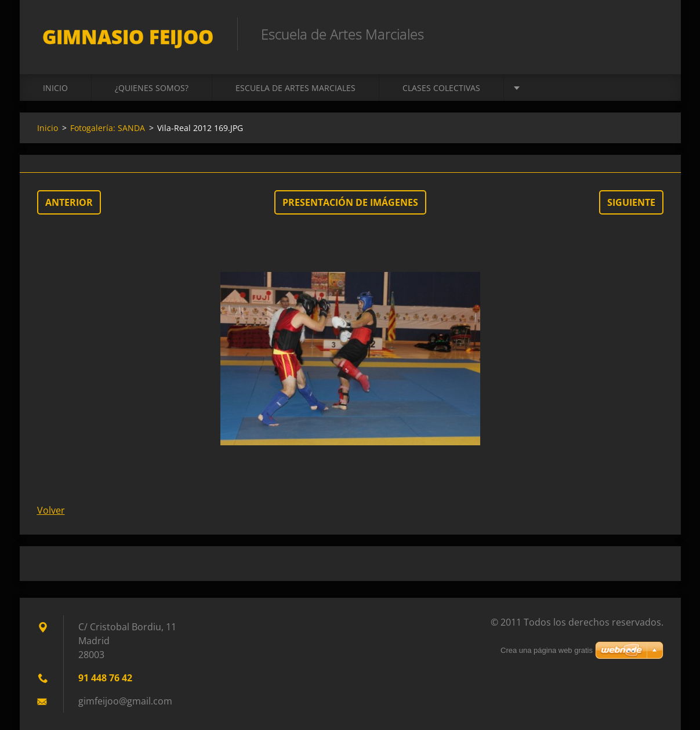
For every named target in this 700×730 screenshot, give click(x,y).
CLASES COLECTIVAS (441, 88)
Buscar (651, 34)
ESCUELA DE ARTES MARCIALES (295, 88)
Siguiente (631, 202)
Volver (51, 510)
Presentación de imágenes (350, 202)
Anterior (69, 202)
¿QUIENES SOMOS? (152, 88)
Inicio (55, 88)
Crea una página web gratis (547, 650)
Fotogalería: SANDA (108, 128)
